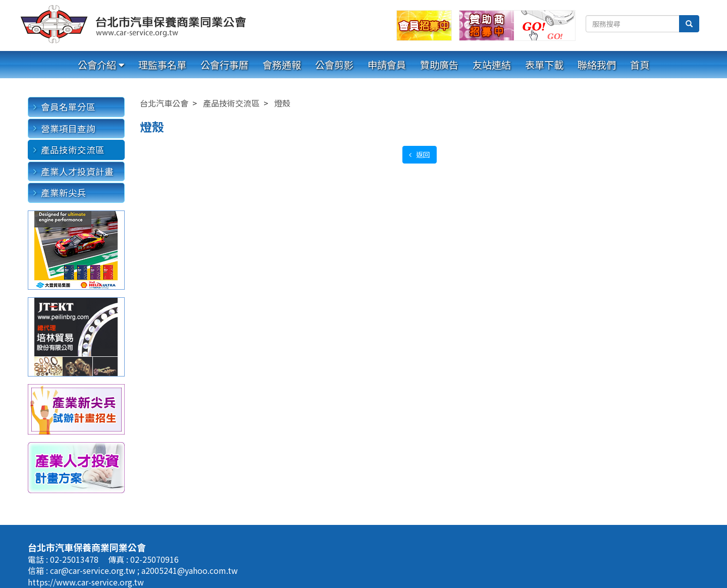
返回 (422, 154)
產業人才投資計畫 (77, 171)
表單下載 (544, 65)
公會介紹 (97, 65)
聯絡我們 (597, 65)
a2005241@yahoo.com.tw (190, 570)
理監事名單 (162, 65)
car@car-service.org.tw (94, 570)
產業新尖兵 (64, 193)
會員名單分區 (68, 107)
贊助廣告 (439, 65)
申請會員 (387, 65)
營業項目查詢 (68, 128)
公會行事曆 (224, 65)
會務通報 (282, 65)
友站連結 (492, 65)
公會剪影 (334, 65)
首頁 (640, 65)
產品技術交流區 (73, 150)
